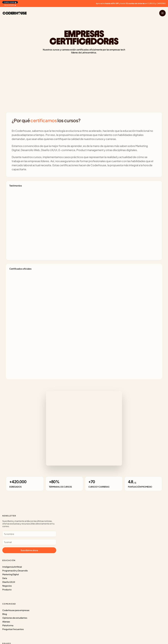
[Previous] (53, 254)
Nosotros (115, 522)
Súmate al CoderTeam (121, 533)
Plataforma (63, 537)
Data (8, 533)
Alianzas (62, 533)
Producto (10, 545)
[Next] (61, 254)
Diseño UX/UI (12, 537)
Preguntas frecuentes (69, 541)
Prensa (113, 526)
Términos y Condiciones (121, 541)
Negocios (11, 541)
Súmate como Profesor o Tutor (125, 530)
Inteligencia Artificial (16, 522)
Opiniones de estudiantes (70, 530)
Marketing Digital (14, 530)
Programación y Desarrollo (19, 526)
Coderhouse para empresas (72, 522)
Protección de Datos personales (125, 537)
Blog (60, 526)
